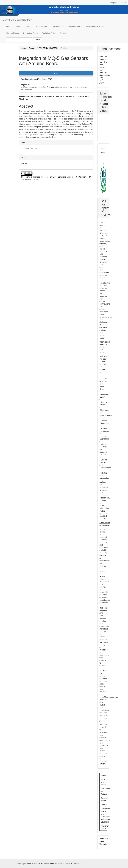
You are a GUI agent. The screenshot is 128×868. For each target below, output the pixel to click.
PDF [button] (56, 73)
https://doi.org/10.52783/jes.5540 (39, 79)
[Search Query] (19, 40)
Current (18, 27)
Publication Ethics (31, 33)
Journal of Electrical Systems (17, 20)
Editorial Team (58, 27)
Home (8, 27)
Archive (104, 805)
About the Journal (75, 27)
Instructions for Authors (96, 27)
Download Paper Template (104, 841)
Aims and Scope (13, 33)
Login (124, 3)
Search (37, 40)
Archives (28, 27)
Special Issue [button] (42, 27)
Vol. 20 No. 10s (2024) (48, 48)
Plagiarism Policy (49, 33)
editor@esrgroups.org (108, 697)
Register (114, 3)
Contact (63, 33)
